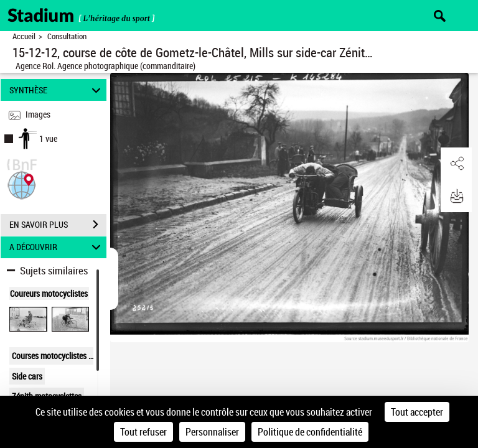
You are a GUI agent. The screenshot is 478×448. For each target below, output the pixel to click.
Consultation (67, 36)
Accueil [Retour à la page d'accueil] (24, 36)
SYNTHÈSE (57, 90)
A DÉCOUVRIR (57, 247)
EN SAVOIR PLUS (58, 225)
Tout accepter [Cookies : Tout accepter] (417, 412)
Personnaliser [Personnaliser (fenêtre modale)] (212, 432)
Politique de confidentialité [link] (310, 432)
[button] (22, 184)
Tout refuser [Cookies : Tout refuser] (143, 432)
